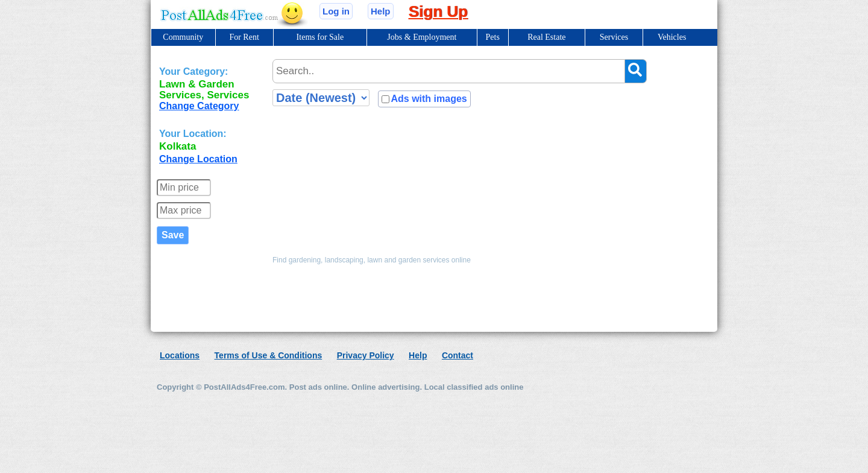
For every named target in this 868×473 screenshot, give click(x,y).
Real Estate (546, 37)
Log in (336, 11)
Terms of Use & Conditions (269, 355)
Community (183, 37)
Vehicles (672, 37)
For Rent (244, 37)
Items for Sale (320, 37)
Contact (458, 355)
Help (381, 11)
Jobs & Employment (422, 37)
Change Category (199, 106)
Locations (180, 355)
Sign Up (438, 11)
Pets (493, 37)
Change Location (198, 159)
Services (614, 37)
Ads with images (429, 99)
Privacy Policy (366, 355)
